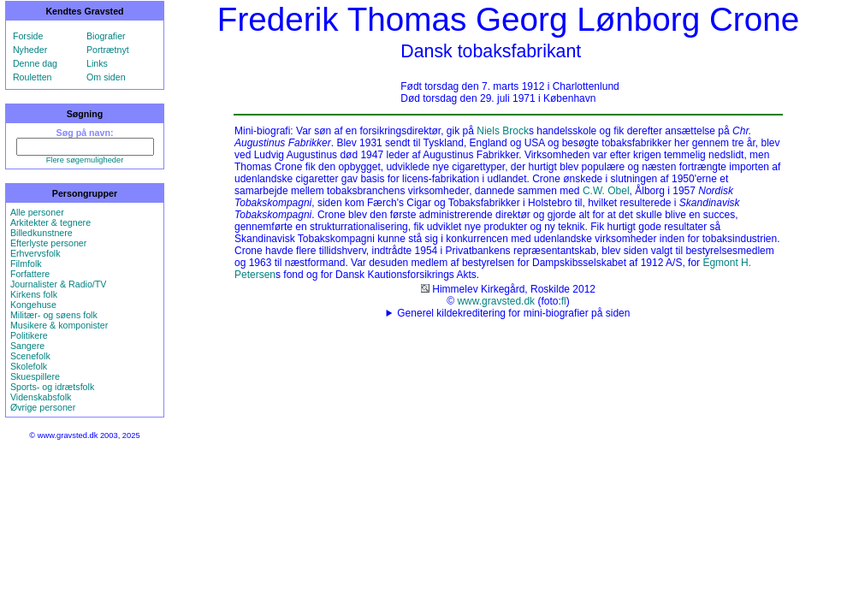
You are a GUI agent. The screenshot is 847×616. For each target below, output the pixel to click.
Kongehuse (33, 305)
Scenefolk (30, 356)
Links (97, 63)
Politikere (29, 335)
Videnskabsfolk (41, 397)
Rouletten (33, 77)
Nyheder (30, 50)
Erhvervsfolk (36, 253)
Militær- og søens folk (54, 315)
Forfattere (30, 274)
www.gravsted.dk (496, 301)
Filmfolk (26, 264)
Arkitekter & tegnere (50, 222)
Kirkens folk (34, 294)
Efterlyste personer (48, 243)
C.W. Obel (606, 191)
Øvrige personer (43, 407)
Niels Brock (503, 131)
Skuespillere (35, 376)
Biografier (106, 36)
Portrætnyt (108, 50)
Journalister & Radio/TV (59, 284)
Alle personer (37, 212)
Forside (28, 36)
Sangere (27, 346)
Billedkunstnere (41, 233)
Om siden (106, 77)
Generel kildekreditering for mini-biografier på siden (513, 313)
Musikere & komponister (59, 325)
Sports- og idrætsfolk (52, 387)
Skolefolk (29, 366)
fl (564, 301)
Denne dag (35, 63)
